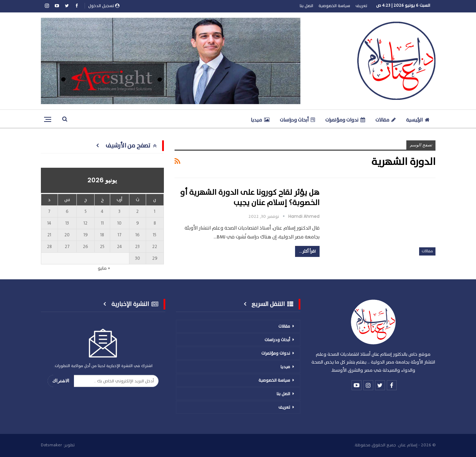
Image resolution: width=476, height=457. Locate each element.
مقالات (386, 120)
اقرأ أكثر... (307, 251)
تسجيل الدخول (104, 6)
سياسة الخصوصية (334, 6)
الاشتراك (61, 381)
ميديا (260, 120)
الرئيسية (418, 120)
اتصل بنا (306, 6)
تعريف (361, 6)
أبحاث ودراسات (297, 120)
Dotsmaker (51, 445)
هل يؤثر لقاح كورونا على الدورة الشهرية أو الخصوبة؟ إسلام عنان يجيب (250, 198)
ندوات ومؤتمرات (345, 120)
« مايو (104, 268)
